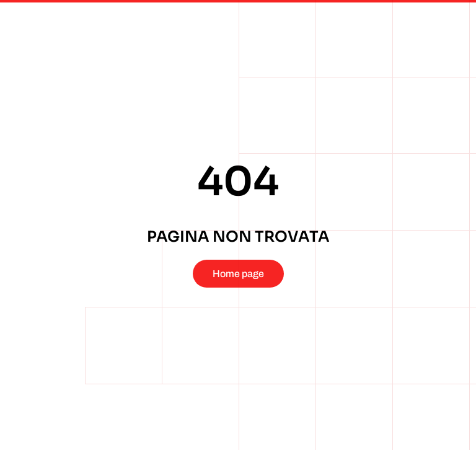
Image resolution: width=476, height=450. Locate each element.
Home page (238, 274)
